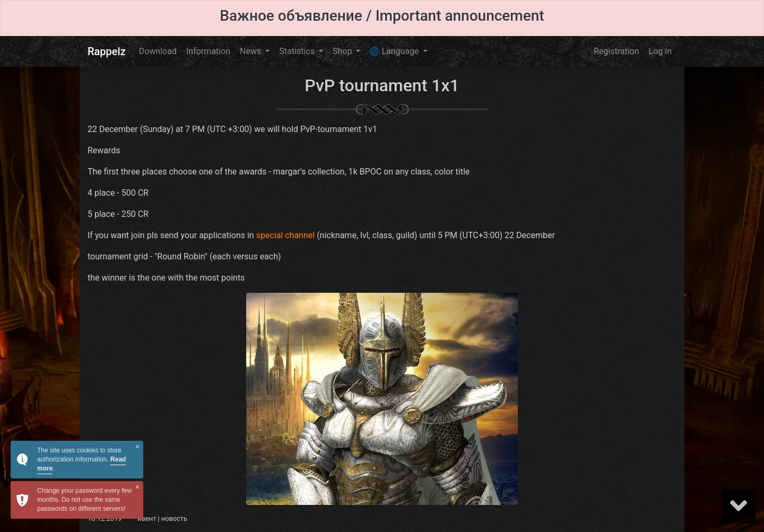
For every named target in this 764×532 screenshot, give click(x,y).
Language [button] (395, 51)
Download (158, 51)
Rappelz (107, 51)
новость (174, 518)
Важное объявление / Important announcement (382, 16)
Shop (343, 51)
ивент (147, 518)
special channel (286, 235)
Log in (660, 51)
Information (208, 51)
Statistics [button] (298, 51)
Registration (617, 51)
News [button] (251, 51)
